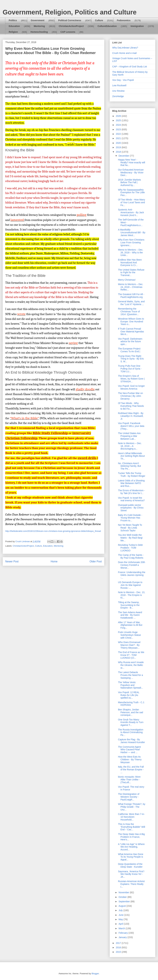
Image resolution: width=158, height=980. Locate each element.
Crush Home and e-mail (124, 53)
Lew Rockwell (119, 85)
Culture (99, 20)
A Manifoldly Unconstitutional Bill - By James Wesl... (132, 232)
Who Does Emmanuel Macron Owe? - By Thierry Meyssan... (129, 645)
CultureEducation (107, 26)
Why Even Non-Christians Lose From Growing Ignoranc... (131, 242)
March (122, 928)
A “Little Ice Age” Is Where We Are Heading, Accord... (131, 847)
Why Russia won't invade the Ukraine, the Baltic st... (131, 665)
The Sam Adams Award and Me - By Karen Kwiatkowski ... (130, 615)
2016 (119, 947)
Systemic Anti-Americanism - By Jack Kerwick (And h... (131, 212)
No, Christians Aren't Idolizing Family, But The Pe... (129, 466)
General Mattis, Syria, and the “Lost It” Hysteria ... (131, 303)
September (124, 901)
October (123, 897)
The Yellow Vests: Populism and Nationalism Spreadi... (131, 685)
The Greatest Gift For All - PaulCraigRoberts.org (131, 296)
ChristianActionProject (71, 26)
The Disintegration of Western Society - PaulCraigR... (129, 797)
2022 (119, 134)
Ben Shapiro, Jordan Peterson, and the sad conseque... (131, 712)
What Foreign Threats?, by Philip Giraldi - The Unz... (132, 807)
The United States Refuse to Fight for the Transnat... (131, 273)
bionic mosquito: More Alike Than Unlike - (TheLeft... (129, 780)
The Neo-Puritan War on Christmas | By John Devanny (130, 396)
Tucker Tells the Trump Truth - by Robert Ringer (132, 475)
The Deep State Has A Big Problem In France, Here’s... (131, 837)
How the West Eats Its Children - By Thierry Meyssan (130, 760)
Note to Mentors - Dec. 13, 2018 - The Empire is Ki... (132, 595)
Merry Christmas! (127, 280)
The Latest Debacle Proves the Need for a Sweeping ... (130, 675)
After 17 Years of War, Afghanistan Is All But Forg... (130, 625)
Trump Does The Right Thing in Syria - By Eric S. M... (131, 359)
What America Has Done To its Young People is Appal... (131, 857)
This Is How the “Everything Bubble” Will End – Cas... (132, 827)
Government (38, 20)
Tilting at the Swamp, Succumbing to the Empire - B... (129, 605)
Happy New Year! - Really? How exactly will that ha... (132, 162)
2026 (119, 116)
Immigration (137, 26)
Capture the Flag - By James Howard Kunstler (132, 741)
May (121, 919)
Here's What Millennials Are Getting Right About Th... (131, 456)
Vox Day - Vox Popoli (123, 80)
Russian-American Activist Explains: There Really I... (131, 884)
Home (54, 561)
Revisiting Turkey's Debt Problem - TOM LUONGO (130, 548)
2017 (119, 943)
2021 (119, 138)
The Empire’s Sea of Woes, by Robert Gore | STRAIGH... (131, 379)
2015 (119, 952)
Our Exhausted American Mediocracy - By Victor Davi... (131, 173)
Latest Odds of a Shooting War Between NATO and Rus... (131, 483)
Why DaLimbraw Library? (125, 48)
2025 (119, 120)
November (124, 892)
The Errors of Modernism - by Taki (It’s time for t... (131, 492)
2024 (119, 125)
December (124, 156)
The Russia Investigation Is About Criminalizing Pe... (131, 732)
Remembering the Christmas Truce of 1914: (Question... (129, 311)
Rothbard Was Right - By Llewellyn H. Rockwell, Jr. (131, 416)
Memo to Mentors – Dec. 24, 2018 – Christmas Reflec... (131, 287)
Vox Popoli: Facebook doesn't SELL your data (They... (131, 426)
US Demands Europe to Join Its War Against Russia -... (130, 585)
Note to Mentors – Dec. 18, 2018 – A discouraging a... (130, 446)
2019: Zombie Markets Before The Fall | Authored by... (129, 183)
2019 (119, 147)
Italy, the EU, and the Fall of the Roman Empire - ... (131, 770)
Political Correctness (70, 20)
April (121, 924)
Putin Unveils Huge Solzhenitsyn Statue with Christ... (129, 635)
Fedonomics (124, 20)
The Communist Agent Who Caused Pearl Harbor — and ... (129, 750)
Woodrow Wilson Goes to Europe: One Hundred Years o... (131, 322)
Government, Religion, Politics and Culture (70, 12)
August (122, 906)
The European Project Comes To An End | (129, 350)
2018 (119, 152)
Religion (13, 32)
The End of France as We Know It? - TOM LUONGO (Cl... (131, 655)
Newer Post (12, 561)
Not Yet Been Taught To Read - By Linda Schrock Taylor (130, 528)
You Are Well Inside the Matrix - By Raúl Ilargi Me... (130, 538)
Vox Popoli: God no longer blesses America (131, 387)
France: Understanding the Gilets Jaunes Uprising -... (132, 575)
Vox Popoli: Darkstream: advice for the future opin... (130, 342)
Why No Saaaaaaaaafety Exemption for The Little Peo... (131, 193)
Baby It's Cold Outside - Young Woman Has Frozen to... (130, 518)
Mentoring (39, 26)
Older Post (96, 561)
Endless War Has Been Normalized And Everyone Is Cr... (130, 263)
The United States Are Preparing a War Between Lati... (129, 436)
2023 (119, 129)
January (123, 937)
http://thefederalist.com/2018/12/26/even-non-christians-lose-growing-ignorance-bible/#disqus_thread (53, 531)
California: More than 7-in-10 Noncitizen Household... (131, 817)
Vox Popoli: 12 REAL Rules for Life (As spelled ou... (129, 695)
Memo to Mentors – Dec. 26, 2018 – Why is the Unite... (131, 253)
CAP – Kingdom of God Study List (130, 67)
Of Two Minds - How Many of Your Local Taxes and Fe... (132, 202)
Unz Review (118, 91)
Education (14, 26)
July (121, 910)
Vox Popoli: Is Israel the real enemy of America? (131, 499)
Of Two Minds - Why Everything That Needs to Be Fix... (131, 406)
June (121, 915)
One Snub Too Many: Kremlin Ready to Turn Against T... (131, 722)
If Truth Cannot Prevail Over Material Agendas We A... (131, 332)
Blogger (95, 974)
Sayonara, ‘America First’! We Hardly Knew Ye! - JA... (131, 874)
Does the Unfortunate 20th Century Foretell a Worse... (132, 565)
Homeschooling (39, 32)
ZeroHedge (118, 96)
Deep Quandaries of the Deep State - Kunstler (130, 865)
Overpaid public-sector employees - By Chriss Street (131, 508)
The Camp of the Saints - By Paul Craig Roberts (131, 556)
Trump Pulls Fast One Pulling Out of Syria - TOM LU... (130, 369)
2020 (119, 143)
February (123, 933)
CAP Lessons (68, 32)
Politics (13, 20)
